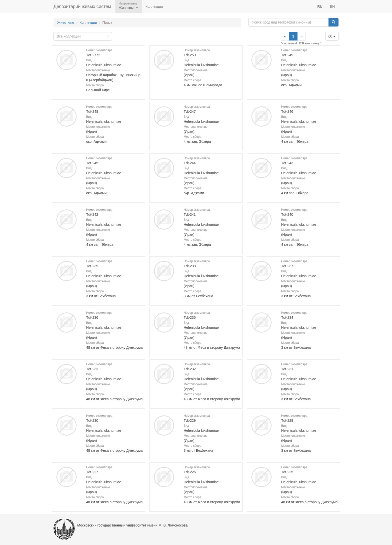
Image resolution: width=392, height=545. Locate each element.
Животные (66, 22)
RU (320, 6)
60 (332, 36)
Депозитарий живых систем (82, 6)
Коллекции (154, 6)
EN (332, 6)
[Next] (301, 36)
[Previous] (285, 36)
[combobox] (83, 36)
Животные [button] (128, 8)
